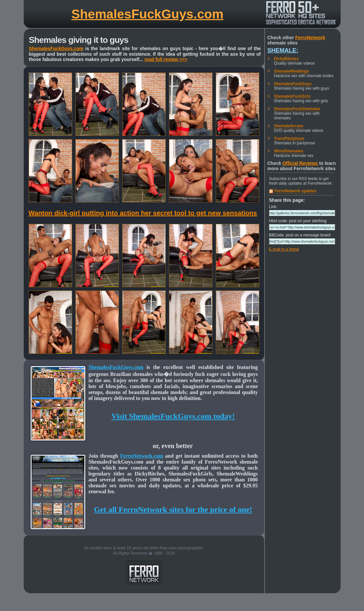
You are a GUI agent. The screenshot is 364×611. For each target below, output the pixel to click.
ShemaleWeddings (292, 71)
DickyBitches (286, 59)
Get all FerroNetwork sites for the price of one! (173, 509)
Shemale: (283, 50)
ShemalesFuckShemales (297, 109)
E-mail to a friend (284, 249)
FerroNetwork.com (142, 456)
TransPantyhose (289, 138)
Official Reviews (300, 163)
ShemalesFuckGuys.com (148, 14)
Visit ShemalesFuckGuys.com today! (173, 416)
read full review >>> (166, 59)
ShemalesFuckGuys (293, 84)
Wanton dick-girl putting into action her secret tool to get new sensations (143, 213)
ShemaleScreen (289, 126)
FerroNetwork (310, 38)
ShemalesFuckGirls (292, 96)
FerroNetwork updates (296, 191)
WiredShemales (289, 151)
